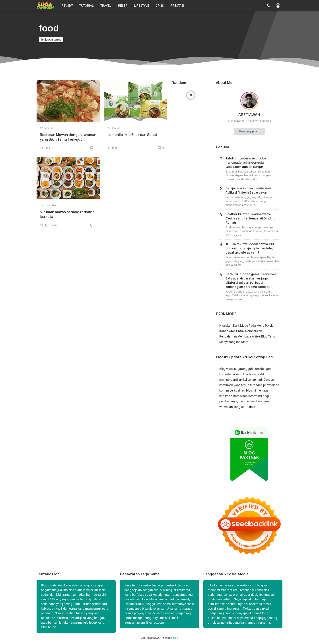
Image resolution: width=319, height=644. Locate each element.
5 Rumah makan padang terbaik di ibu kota (68, 214)
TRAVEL (106, 6)
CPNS (160, 6)
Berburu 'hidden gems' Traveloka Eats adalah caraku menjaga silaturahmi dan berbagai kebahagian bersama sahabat (251, 280)
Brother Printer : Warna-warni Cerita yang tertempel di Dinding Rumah (251, 218)
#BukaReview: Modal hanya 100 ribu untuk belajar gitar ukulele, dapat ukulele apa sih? (250, 248)
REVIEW (67, 6)
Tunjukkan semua (51, 40)
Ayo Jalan (51, 225)
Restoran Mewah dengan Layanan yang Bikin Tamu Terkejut (68, 137)
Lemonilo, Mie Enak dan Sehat (132, 135)
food (47, 148)
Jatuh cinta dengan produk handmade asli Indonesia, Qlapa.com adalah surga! (246, 162)
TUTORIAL (87, 6)
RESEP (123, 6)
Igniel (175, 638)
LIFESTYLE (142, 6)
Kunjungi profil (249, 131)
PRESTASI (177, 6)
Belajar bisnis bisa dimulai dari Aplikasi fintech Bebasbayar (248, 190)
